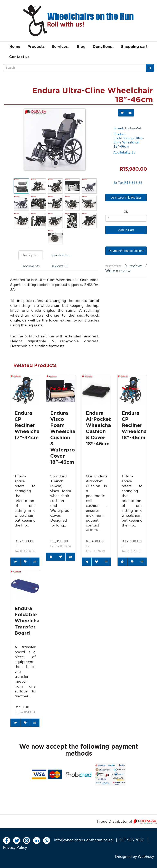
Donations (103, 47)
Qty (126, 212)
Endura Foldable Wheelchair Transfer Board (29, 621)
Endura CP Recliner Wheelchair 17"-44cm (29, 426)
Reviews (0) (60, 266)
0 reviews (133, 266)
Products (36, 47)
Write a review (118, 270)
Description (31, 255)
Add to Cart (126, 230)
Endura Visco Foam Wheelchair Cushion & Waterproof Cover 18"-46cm (65, 438)
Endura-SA (133, 128)
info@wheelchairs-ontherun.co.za (83, 840)
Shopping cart (134, 47)
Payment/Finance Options (126, 251)
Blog (81, 47)
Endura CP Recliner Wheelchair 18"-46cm (136, 426)
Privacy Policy (15, 847)
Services (61, 47)
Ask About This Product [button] (126, 198)
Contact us (19, 57)
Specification (61, 255)
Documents (31, 266)
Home (15, 47)
